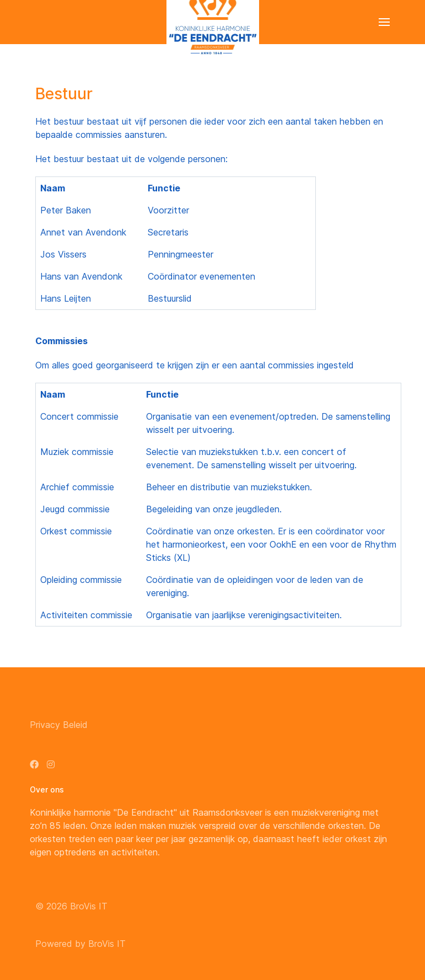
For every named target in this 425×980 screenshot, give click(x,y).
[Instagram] (51, 764)
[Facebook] (34, 764)
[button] (384, 22)
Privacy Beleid (59, 725)
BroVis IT (89, 906)
